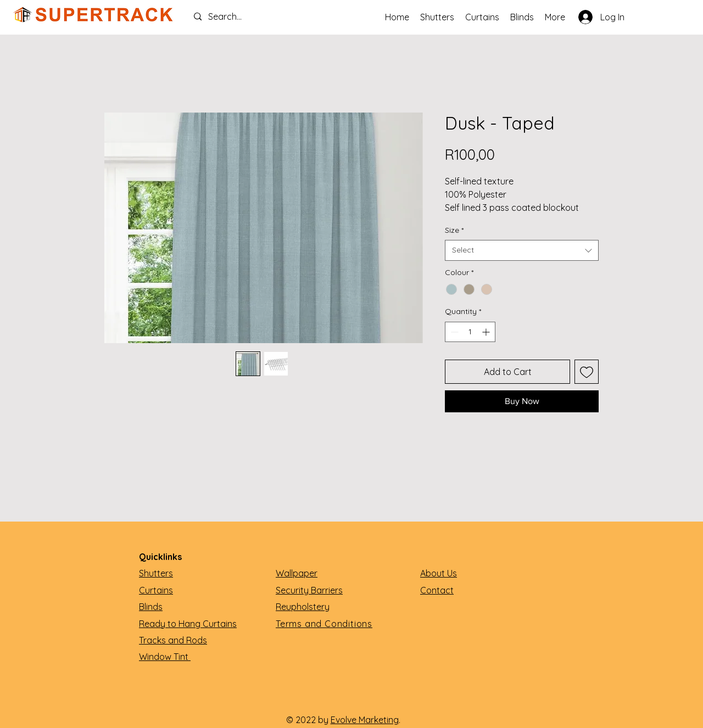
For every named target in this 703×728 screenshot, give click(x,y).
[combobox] (522, 250)
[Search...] (239, 17)
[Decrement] (453, 332)
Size (454, 230)
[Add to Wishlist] (587, 372)
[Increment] (487, 332)
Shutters (156, 573)
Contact (437, 590)
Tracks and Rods (173, 640)
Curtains (156, 590)
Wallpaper (297, 573)
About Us (439, 573)
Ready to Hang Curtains (188, 624)
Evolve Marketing (365, 720)
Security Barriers (309, 590)
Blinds (151, 607)
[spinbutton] (470, 332)
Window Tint (165, 657)
